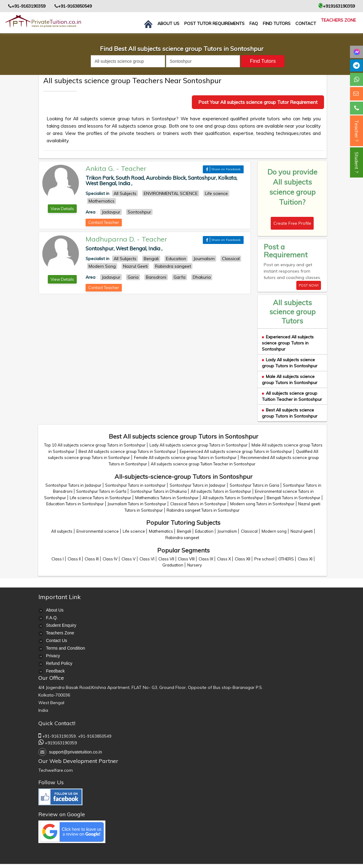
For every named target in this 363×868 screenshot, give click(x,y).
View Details (62, 209)
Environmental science (98, 531)
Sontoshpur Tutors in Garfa (101, 491)
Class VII (166, 559)
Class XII (243, 559)
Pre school (264, 559)
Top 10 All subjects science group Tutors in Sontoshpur (95, 445)
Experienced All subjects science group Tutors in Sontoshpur (288, 343)
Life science (134, 531)
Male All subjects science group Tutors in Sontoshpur (290, 379)
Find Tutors (277, 23)
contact (306, 23)
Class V (129, 559)
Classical (249, 531)
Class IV (110, 559)
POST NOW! (309, 285)
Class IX (206, 559)
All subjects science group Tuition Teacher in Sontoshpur (292, 396)
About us (168, 23)
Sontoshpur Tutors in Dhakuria (159, 491)
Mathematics (161, 531)
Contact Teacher (104, 222)
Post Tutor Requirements (214, 23)
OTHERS (286, 559)
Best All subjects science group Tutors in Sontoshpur (290, 413)
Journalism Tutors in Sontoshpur (137, 504)
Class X (224, 559)
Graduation (173, 565)
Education (204, 531)
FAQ (254, 23)
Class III (92, 559)
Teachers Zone (338, 20)
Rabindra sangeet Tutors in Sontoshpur (203, 510)
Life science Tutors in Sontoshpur (100, 498)
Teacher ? (357, 131)
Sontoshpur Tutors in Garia (254, 485)
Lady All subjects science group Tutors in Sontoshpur (290, 363)
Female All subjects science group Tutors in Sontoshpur (185, 457)
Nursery (195, 565)
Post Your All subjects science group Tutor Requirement (258, 102)
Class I (58, 559)
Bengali (184, 531)
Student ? (357, 162)
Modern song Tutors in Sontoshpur (262, 504)
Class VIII (186, 559)
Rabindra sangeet (182, 538)
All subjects (62, 531)
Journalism (227, 531)
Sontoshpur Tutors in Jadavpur (73, 485)
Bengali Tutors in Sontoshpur (294, 498)
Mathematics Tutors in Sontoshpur (167, 498)
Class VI (147, 559)
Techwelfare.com (56, 770)
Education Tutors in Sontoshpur (75, 504)
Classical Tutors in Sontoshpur (198, 504)
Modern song (274, 531)
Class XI (305, 559)
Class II (74, 559)
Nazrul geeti (302, 531)
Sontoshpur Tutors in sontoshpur (135, 485)
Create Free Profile (292, 223)
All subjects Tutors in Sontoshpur (221, 491)
